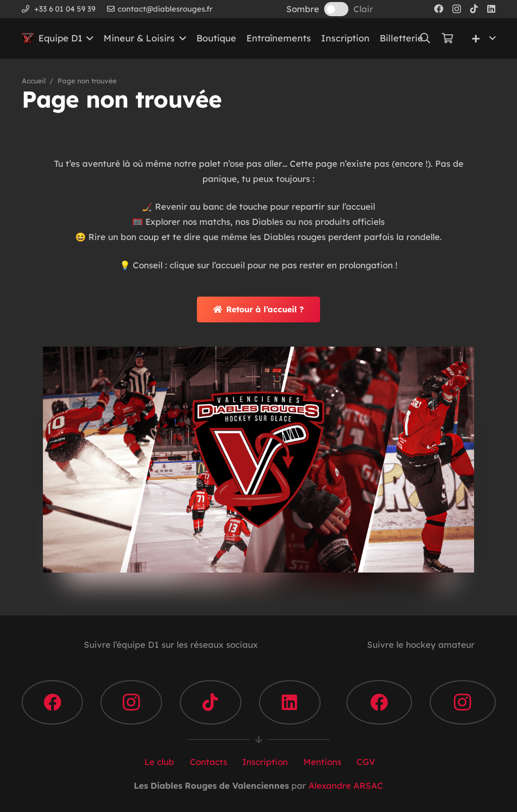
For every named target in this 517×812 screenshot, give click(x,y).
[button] (88, 38)
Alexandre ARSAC (346, 785)
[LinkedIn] (491, 9)
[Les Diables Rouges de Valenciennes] (28, 39)
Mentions (321, 762)
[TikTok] (474, 9)
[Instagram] (457, 9)
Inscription (264, 762)
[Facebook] (439, 9)
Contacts (207, 762)
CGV (365, 762)
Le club (158, 762)
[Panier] (447, 38)
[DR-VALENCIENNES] (258, 460)
